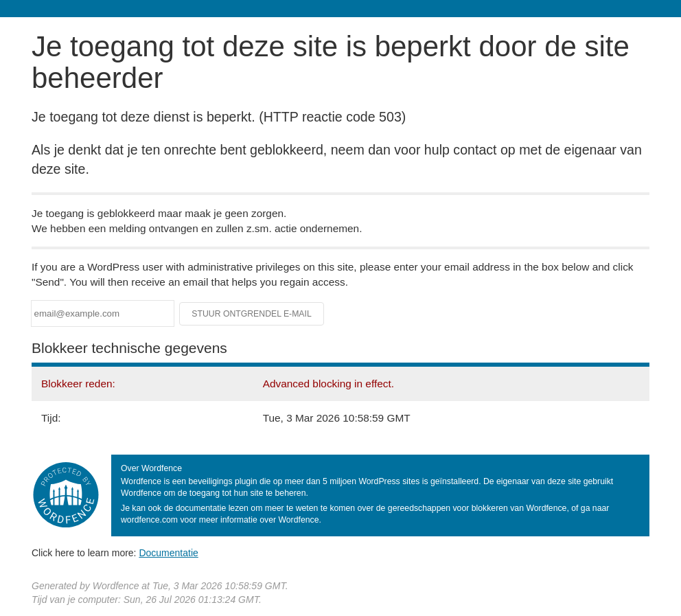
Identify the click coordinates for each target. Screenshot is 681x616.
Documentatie (168, 553)
